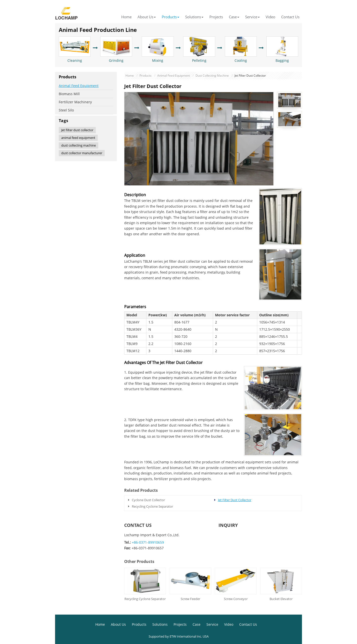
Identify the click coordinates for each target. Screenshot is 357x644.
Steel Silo (66, 110)
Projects (216, 17)
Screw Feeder (190, 599)
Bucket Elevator (281, 599)
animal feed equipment (78, 138)
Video (270, 17)
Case (197, 624)
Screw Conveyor (236, 599)
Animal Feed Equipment (174, 75)
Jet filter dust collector (77, 130)
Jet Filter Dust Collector (235, 500)
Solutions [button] (194, 17)
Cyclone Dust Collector (148, 500)
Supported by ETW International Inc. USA (179, 636)
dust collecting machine (79, 145)
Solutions (160, 624)
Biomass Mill (69, 94)
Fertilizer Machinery (75, 102)
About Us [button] (147, 17)
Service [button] (252, 17)
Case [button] (234, 17)
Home (126, 17)
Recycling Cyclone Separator (152, 506)
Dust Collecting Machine (212, 75)
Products (146, 75)
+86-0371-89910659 (148, 542)
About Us (118, 624)
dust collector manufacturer (82, 153)
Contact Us (290, 17)
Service (212, 624)
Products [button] (170, 17)
